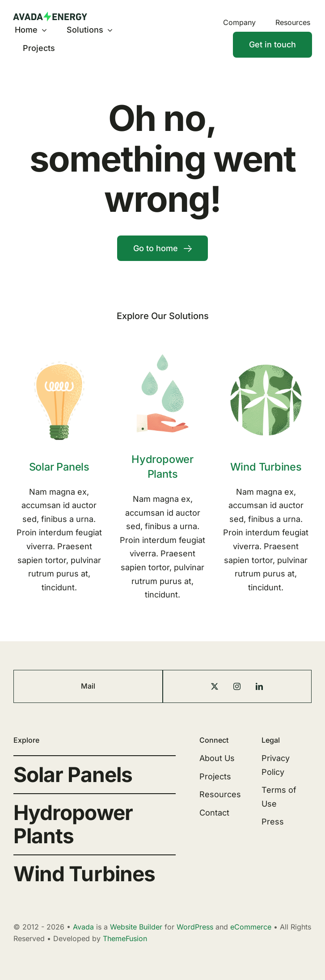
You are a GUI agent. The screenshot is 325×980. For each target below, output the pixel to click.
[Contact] (272, 45)
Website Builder (136, 927)
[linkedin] (259, 686)
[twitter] (215, 686)
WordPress (195, 927)
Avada (83, 927)
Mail (88, 686)
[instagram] (237, 686)
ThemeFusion (125, 938)
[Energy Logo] (50, 15)
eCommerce (251, 927)
